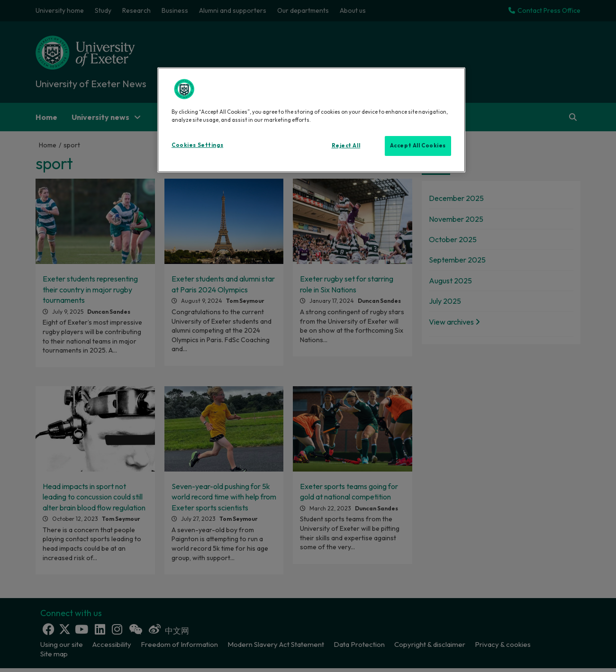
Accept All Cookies (418, 145)
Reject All (346, 145)
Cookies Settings (197, 145)
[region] (311, 120)
